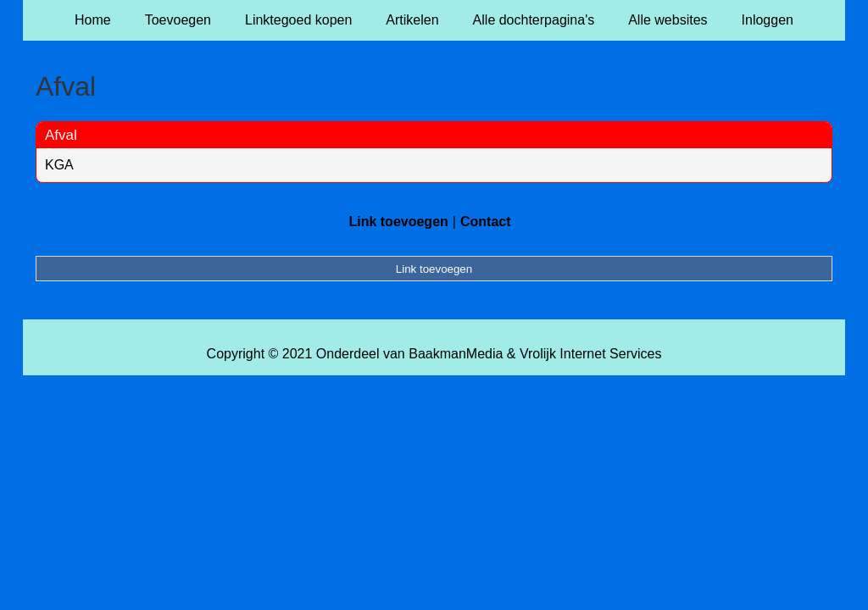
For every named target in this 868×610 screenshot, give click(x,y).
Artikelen (412, 20)
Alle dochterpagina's (534, 20)
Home (93, 20)
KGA (59, 165)
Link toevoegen (398, 222)
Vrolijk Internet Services (590, 354)
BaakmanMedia (456, 354)
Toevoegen (178, 20)
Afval (61, 135)
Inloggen (768, 20)
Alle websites (668, 20)
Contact (486, 222)
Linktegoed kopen (298, 20)
